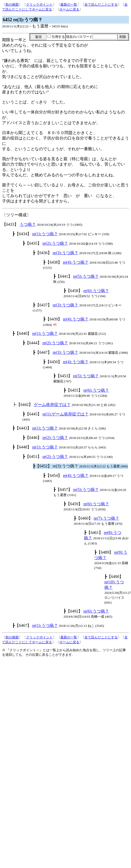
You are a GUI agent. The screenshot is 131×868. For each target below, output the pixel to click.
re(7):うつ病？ (106, 518)
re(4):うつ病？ (76, 262)
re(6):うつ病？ (96, 291)
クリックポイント (39, 4)
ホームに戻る (69, 9)
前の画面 (12, 4)
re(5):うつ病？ (86, 276)
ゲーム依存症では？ (52, 405)
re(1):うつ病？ (45, 234)
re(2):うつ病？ (55, 243)
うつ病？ (28, 224)
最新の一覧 (69, 4)
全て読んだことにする (101, 4)
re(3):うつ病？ (65, 253)
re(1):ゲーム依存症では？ (65, 414)
